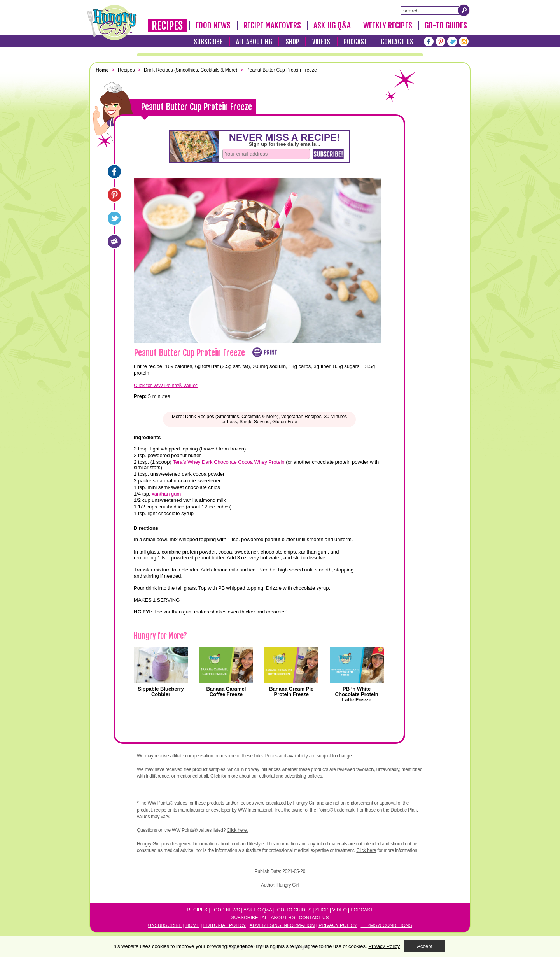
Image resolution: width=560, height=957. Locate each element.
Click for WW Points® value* (166, 385)
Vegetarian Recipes (301, 417)
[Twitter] (452, 41)
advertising (295, 776)
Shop (292, 42)
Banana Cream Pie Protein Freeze (291, 691)
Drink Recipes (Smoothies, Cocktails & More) (232, 417)
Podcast (356, 42)
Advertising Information (282, 925)
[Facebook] (429, 41)
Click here (366, 850)
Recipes (167, 26)
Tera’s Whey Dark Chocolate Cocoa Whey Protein (228, 462)
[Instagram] (464, 41)
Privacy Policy (338, 925)
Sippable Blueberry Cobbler (161, 691)
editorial (267, 776)
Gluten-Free (285, 422)
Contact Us (397, 42)
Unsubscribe (165, 925)
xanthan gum (166, 494)
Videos (321, 42)
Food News (213, 25)
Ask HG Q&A (332, 25)
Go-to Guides (294, 910)
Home (192, 925)
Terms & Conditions (386, 925)
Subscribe (208, 42)
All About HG (254, 42)
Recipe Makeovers (272, 25)
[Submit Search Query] (464, 10)
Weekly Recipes (388, 25)
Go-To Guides (446, 25)
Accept (425, 946)
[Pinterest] (440, 41)
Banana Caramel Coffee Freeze (226, 691)
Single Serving (255, 422)
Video (339, 910)
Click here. (237, 830)
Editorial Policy (225, 925)
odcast (364, 910)
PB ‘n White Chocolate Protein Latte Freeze (357, 694)
